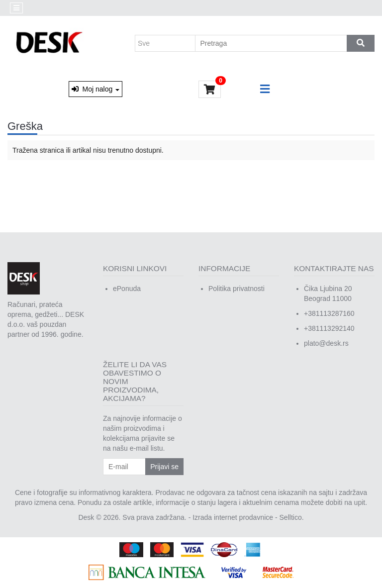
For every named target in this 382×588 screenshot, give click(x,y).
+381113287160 (329, 313)
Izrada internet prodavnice (233, 517)
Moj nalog (95, 89)
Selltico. (292, 517)
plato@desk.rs (326, 343)
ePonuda (127, 289)
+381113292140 (329, 328)
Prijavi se (164, 467)
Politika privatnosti (237, 289)
